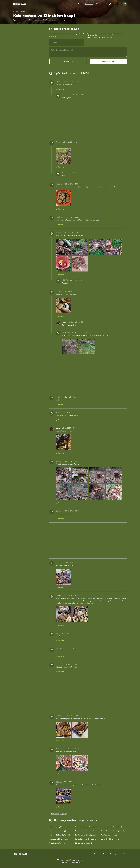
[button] (68, 61)
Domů (80, 4)
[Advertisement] (30, 59)
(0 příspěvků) (59, 827)
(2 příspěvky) (86, 827)
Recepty (109, 4)
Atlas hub (99, 4)
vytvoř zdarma (107, 37)
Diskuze (117, 4)
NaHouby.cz (20, 4)
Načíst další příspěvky (59, 814)
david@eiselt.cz (76, 862)
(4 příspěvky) (110, 835)
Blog (125, 854)
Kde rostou (89, 4)
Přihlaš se (90, 37)
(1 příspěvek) (85, 831)
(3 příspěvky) (113, 831)
